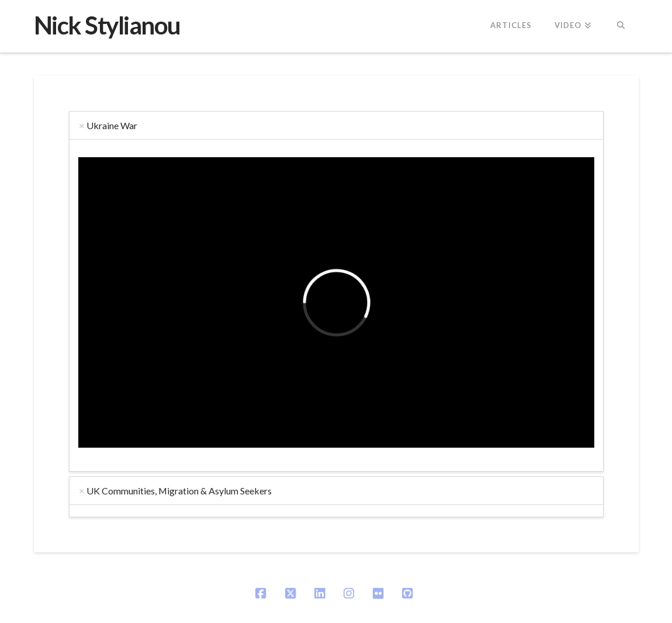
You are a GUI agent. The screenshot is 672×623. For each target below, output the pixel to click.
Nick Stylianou (107, 25)
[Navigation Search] (620, 26)
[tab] (336, 125)
